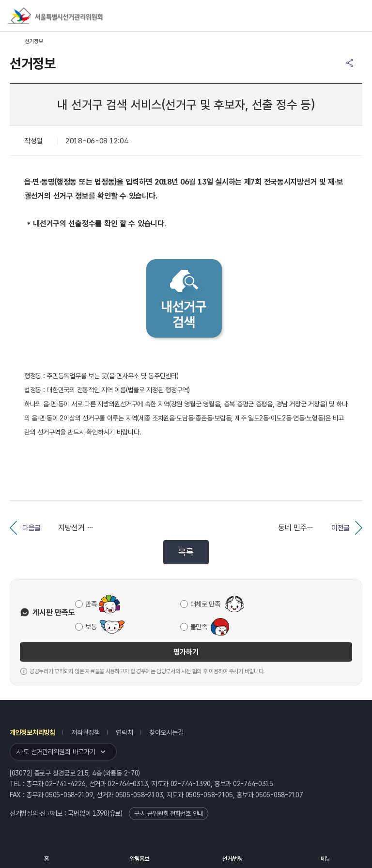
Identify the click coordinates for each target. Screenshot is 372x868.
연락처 (124, 732)
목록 (186, 552)
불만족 (199, 627)
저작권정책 (85, 732)
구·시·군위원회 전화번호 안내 (169, 814)
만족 (91, 604)
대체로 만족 (205, 604)
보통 (91, 627)
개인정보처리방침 (32, 732)
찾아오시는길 (166, 732)
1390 (100, 813)
